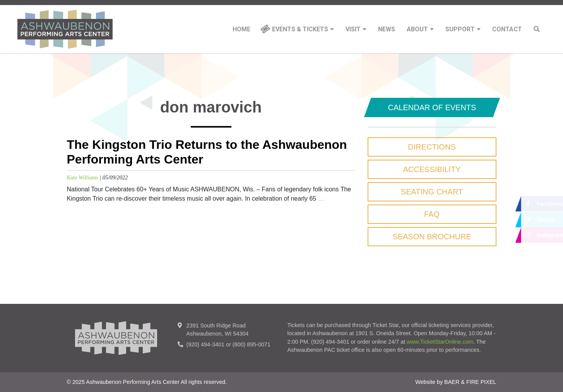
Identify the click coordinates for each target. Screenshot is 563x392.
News (387, 29)
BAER (452, 382)
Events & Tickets (303, 29)
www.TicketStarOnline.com (440, 342)
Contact (507, 29)
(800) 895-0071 (252, 344)
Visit (356, 29)
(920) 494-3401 (205, 344)
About (420, 29)
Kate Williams (83, 177)
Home (241, 29)
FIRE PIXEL (481, 382)
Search (537, 29)
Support (463, 29)
